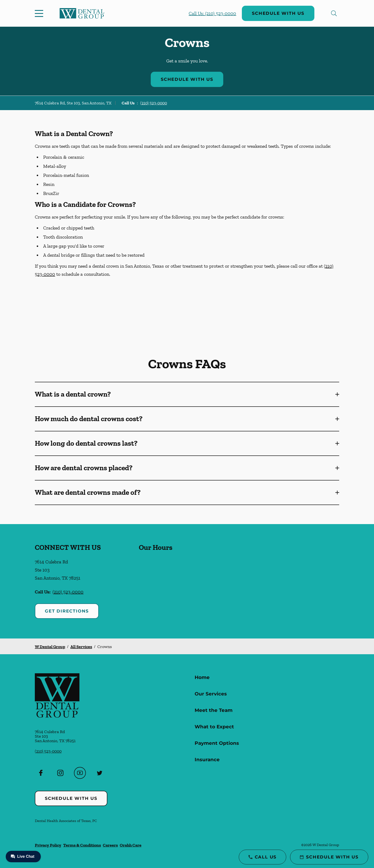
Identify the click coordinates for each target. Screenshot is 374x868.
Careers (110, 845)
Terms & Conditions (82, 845)
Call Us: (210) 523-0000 (212, 13)
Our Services (211, 694)
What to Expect (214, 727)
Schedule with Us (278, 13)
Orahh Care (131, 845)
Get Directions (67, 611)
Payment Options (217, 743)
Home (202, 677)
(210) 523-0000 (154, 103)
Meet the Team (214, 710)
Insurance (207, 760)
